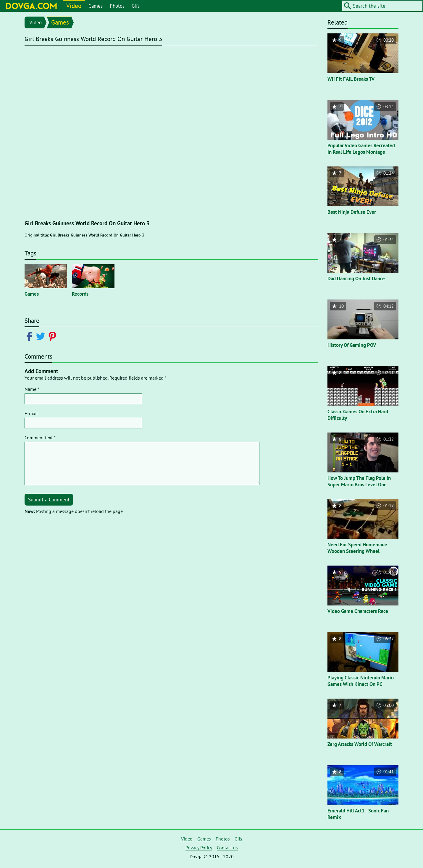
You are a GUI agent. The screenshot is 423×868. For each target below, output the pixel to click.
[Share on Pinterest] (53, 336)
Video (74, 6)
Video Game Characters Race (358, 611)
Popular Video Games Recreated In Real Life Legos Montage (361, 149)
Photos (117, 6)
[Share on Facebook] (30, 336)
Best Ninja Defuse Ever (352, 212)
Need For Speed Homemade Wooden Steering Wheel (357, 548)
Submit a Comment (49, 500)
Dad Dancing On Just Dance (356, 278)
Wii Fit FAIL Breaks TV (351, 79)
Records (80, 294)
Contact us (227, 848)
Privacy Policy (199, 848)
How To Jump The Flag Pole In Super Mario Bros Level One (359, 481)
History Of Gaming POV (352, 345)
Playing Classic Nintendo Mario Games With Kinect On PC (361, 681)
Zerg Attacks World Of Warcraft (360, 744)
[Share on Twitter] (42, 336)
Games (96, 6)
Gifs (136, 6)
